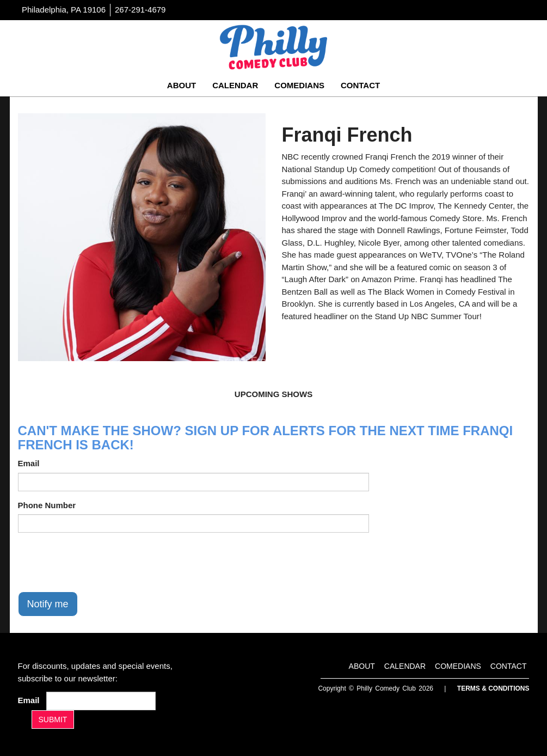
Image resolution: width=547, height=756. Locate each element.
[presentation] (101, 562)
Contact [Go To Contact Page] (360, 85)
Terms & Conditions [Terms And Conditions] (493, 688)
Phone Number (47, 505)
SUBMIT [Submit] (53, 720)
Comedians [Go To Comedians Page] (299, 85)
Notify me (48, 604)
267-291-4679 (140, 10)
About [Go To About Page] (182, 85)
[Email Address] (101, 701)
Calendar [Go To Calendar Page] (235, 85)
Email (29, 463)
